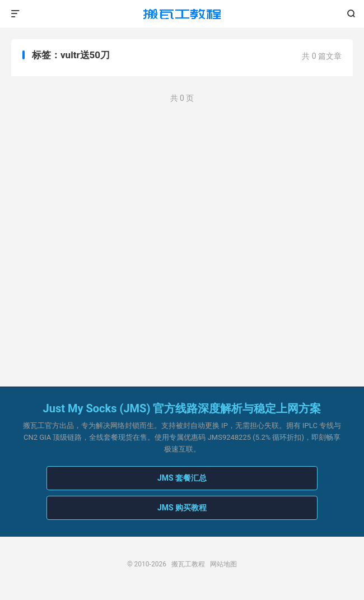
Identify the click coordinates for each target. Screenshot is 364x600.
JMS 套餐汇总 (182, 478)
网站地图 (223, 564)
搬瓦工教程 (182, 14)
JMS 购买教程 (182, 508)
